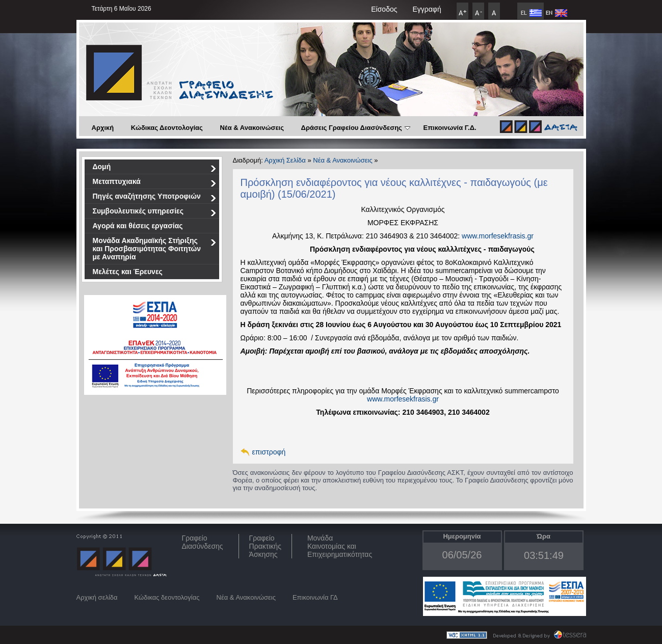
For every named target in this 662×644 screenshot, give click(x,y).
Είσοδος (384, 9)
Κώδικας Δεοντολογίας (167, 128)
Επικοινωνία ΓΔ (315, 597)
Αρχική (103, 128)
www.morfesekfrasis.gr (498, 236)
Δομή (155, 168)
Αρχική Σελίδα (285, 160)
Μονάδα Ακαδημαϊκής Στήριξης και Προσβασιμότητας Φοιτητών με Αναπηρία (155, 249)
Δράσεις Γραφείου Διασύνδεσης (356, 128)
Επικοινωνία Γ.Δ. (449, 128)
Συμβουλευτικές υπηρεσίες (155, 213)
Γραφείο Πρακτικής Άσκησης (265, 546)
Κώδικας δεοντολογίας (167, 597)
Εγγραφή (427, 9)
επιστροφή (269, 452)
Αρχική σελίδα (97, 597)
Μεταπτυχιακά (155, 183)
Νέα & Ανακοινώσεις (252, 128)
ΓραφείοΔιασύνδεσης (203, 542)
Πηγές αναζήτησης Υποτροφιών (155, 198)
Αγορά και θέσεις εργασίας (138, 226)
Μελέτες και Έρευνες (128, 272)
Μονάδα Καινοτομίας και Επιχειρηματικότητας (340, 546)
